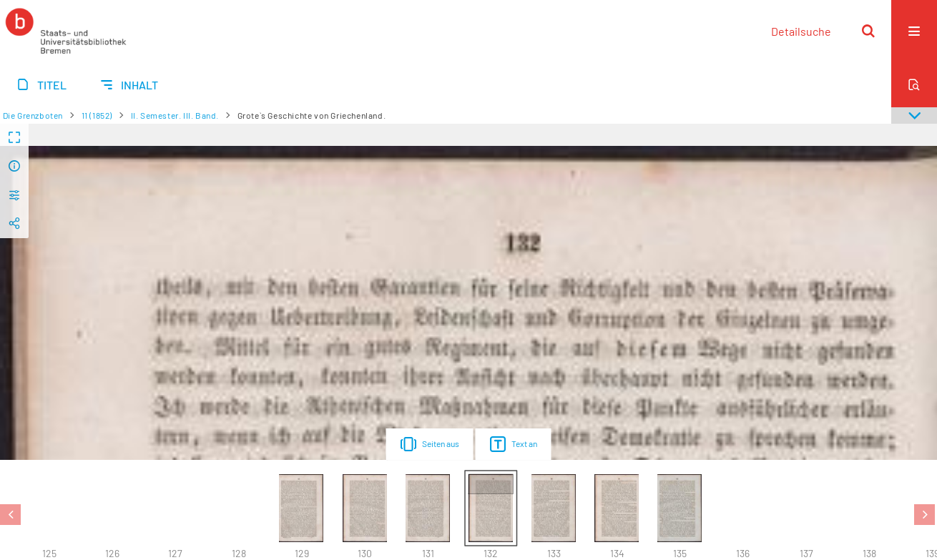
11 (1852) (97, 115)
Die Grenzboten (33, 115)
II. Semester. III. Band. (175, 115)
